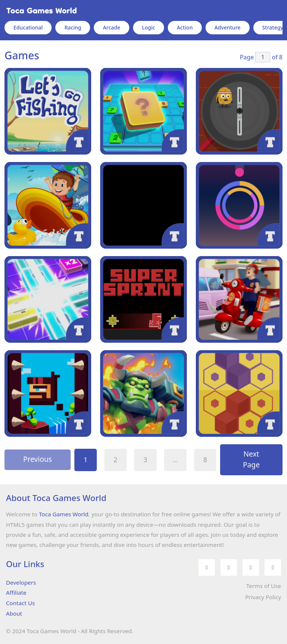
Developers (21, 582)
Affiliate (16, 592)
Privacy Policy (263, 597)
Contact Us (20, 603)
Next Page (251, 459)
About (14, 613)
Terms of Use (264, 586)
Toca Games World (64, 514)
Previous (38, 459)
